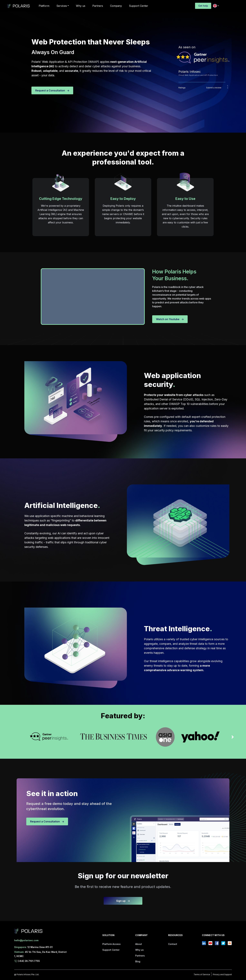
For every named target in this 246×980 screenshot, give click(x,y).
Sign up (123, 901)
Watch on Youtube (170, 319)
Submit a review (214, 88)
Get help (203, 6)
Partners (98, 6)
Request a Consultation (52, 90)
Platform (44, 6)
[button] (63, 6)
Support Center (139, 6)
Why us (81, 6)
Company (116, 6)
